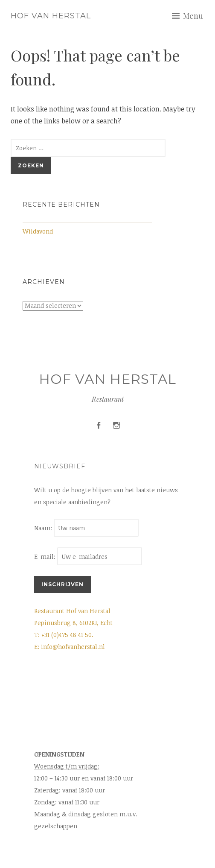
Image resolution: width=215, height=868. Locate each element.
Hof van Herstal (51, 16)
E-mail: (88, 557)
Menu (193, 16)
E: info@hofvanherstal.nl (70, 647)
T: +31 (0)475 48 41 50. (64, 635)
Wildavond (38, 231)
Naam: (44, 528)
